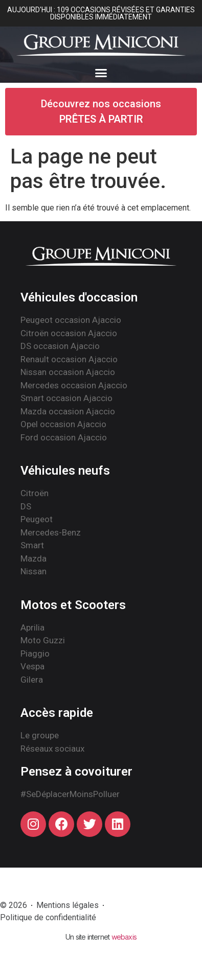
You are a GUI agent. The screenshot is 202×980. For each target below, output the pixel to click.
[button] (101, 73)
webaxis (124, 937)
